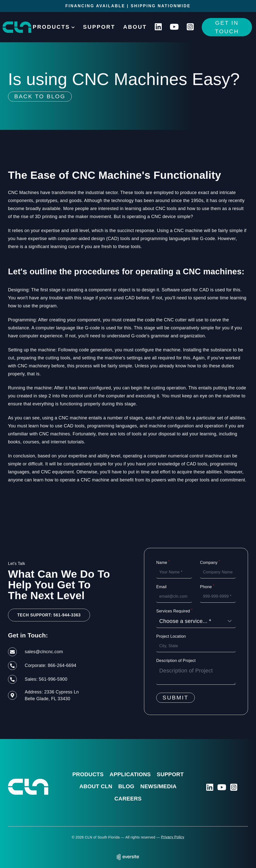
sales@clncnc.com (44, 652)
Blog (126, 786)
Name (163, 562)
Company (210, 562)
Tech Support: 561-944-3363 (49, 615)
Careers (128, 799)
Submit (175, 698)
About (135, 27)
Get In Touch (227, 27)
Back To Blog (40, 96)
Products (88, 774)
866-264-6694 (62, 665)
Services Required (174, 611)
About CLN (96, 786)
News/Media (158, 786)
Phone (207, 587)
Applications (130, 774)
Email (161, 587)
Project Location (171, 636)
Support (99, 27)
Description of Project (176, 661)
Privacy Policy (173, 837)
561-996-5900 (53, 679)
